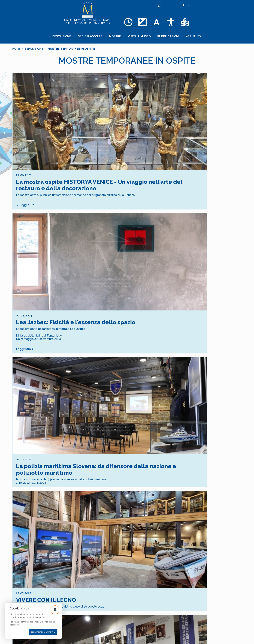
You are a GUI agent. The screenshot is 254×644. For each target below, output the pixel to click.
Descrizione (69, 34)
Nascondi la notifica (43, 632)
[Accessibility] (171, 22)
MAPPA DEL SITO (95, 610)
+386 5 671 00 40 (136, 610)
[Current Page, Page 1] (124, 541)
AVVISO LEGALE (96, 617)
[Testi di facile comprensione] (185, 22)
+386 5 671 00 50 (136, 619)
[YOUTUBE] (102, 627)
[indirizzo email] (114, 578)
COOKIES (100, 614)
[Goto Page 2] (130, 541)
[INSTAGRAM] (93, 627)
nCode (102, 636)
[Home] (88, 14)
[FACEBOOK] (83, 627)
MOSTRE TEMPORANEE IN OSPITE (71, 45)
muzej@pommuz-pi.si (139, 628)
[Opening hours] (128, 22)
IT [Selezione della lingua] (186, 5)
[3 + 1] (155, 578)
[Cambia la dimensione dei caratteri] (157, 22)
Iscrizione (127, 589)
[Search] (160, 6)
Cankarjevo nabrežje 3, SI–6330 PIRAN (150, 636)
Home (16, 45)
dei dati (132, 569)
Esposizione (34, 45)
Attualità (187, 34)
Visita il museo (138, 34)
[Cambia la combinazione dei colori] (143, 22)
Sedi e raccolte (95, 34)
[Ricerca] (139, 5)
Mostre (117, 34)
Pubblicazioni (164, 34)
